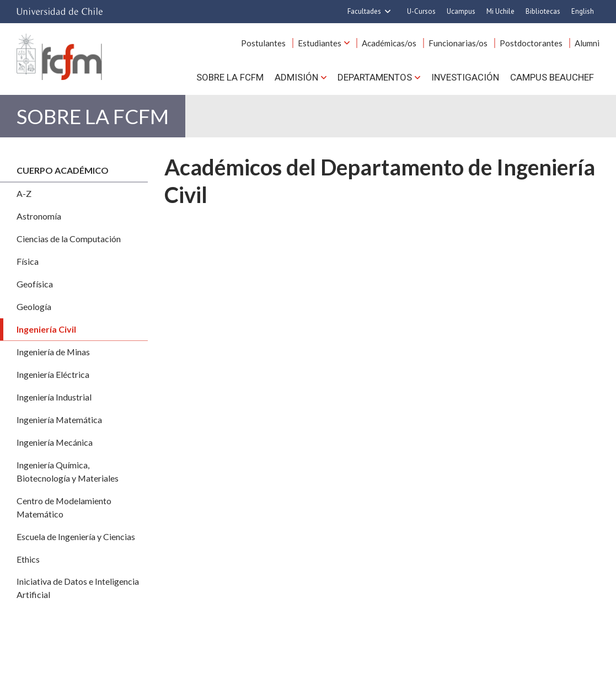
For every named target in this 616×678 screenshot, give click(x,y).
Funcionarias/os (458, 43)
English (583, 11)
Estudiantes (320, 43)
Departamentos (375, 77)
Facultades (364, 11)
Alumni (587, 43)
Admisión (296, 77)
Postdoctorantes (531, 43)
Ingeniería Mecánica (55, 442)
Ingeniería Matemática (59, 420)
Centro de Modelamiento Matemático (64, 507)
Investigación (465, 77)
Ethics (28, 559)
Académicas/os (389, 43)
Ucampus (461, 11)
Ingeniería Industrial (54, 397)
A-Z (24, 193)
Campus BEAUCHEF (552, 77)
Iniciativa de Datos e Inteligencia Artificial (78, 588)
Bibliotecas (543, 11)
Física (28, 261)
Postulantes (263, 43)
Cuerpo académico (63, 170)
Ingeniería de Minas (53, 352)
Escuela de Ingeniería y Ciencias (76, 536)
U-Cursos (421, 11)
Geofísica (35, 284)
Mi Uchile (500, 11)
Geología (34, 306)
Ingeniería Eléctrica (53, 374)
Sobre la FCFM (230, 77)
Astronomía (39, 216)
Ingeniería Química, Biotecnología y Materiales (68, 471)
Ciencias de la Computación (69, 239)
